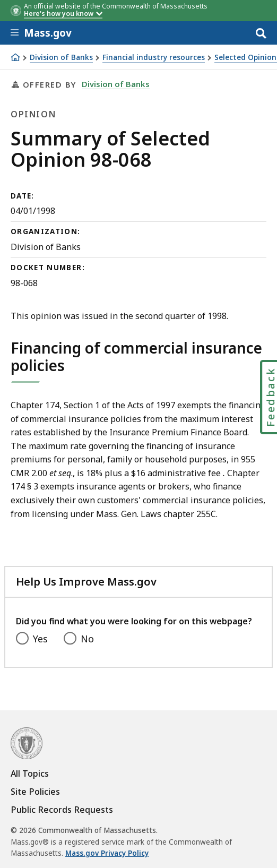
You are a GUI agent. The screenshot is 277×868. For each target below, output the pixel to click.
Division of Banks (61, 58)
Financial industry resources (154, 58)
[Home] (15, 57)
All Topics (30, 774)
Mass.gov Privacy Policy (107, 853)
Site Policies (35, 792)
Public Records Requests (62, 810)
